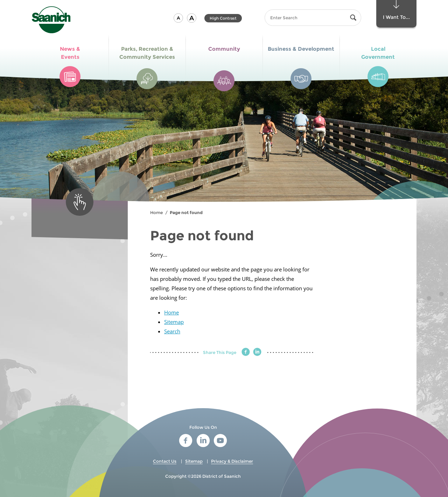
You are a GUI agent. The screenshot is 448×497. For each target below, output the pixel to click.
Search (172, 331)
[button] (178, 18)
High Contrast (223, 18)
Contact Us (165, 461)
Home (156, 212)
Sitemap (174, 322)
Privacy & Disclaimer (232, 461)
